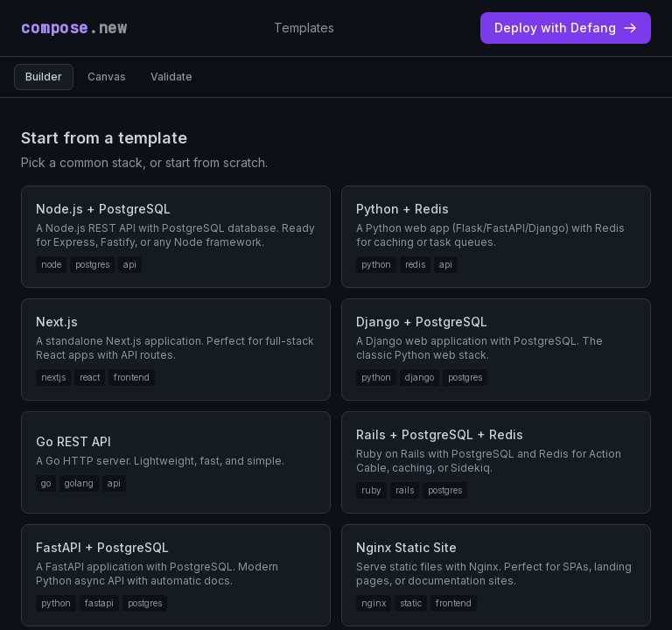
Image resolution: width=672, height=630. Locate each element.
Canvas (107, 77)
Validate (171, 77)
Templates (304, 28)
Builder (44, 77)
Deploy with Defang (566, 28)
